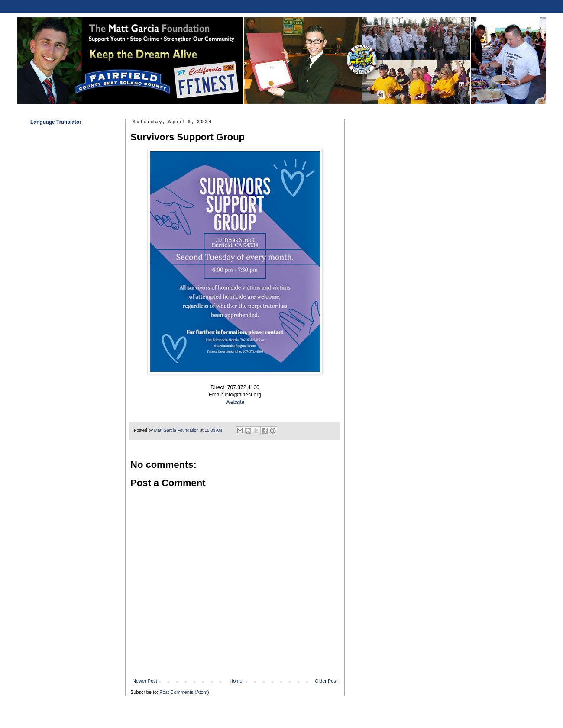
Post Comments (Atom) (184, 692)
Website (235, 402)
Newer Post (145, 681)
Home (236, 681)
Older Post (326, 681)
